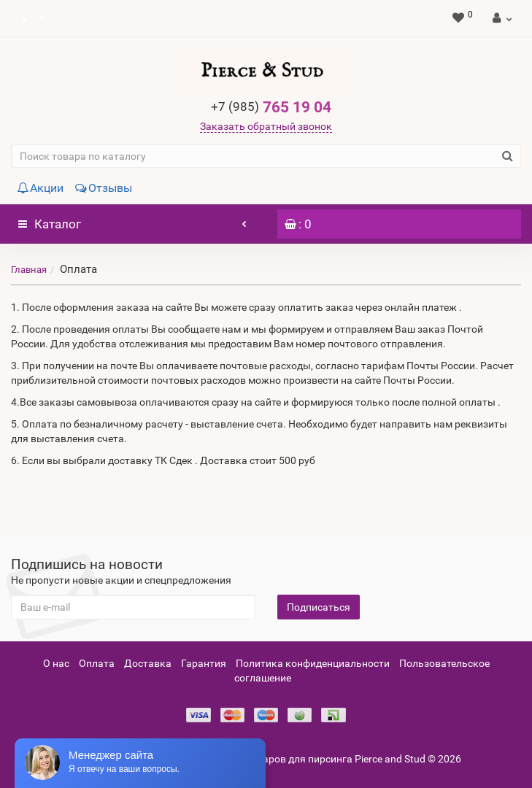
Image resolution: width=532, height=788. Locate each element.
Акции (40, 188)
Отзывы (104, 188)
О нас (56, 663)
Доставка (148, 663)
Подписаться (319, 607)
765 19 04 (271, 107)
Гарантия (204, 663)
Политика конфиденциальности (313, 663)
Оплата (97, 663)
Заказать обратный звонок (266, 126)
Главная (29, 270)
